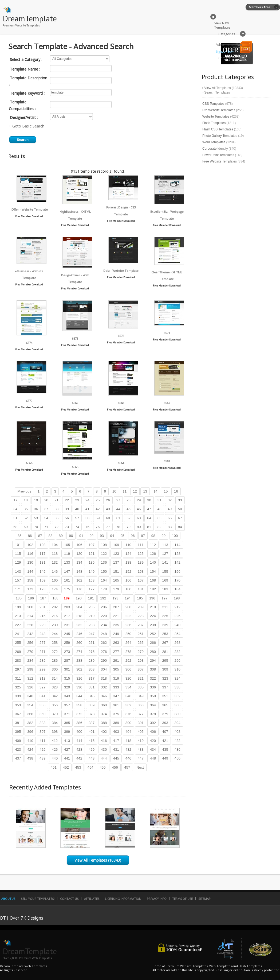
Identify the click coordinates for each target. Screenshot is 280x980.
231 (67, 625)
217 (67, 616)
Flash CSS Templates (218, 129)
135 (92, 562)
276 (104, 652)
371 (67, 714)
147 (67, 572)
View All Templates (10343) (98, 860)
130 (30, 562)
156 (178, 572)
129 (18, 562)
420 (153, 741)
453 (78, 767)
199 (18, 607)
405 (141, 732)
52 (26, 518)
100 (175, 536)
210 (153, 607)
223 (141, 616)
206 (104, 607)
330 (79, 687)
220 (104, 616)
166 (128, 580)
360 (104, 705)
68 (15, 527)
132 (55, 562)
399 (67, 732)
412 (55, 741)
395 (18, 732)
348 (128, 696)
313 (42, 678)
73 (67, 527)
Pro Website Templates (219, 110)
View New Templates (222, 25)
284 (30, 661)
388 (104, 723)
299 (42, 669)
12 (135, 491)
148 (79, 572)
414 (79, 741)
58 (87, 518)
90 (71, 536)
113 (165, 545)
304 (104, 669)
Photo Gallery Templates (220, 136)
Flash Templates (214, 123)
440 (55, 758)
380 (178, 714)
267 (165, 643)
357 (67, 705)
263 (116, 643)
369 (42, 714)
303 (92, 669)
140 (153, 562)
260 (79, 643)
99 (163, 536)
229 (42, 625)
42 (98, 509)
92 (92, 536)
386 (79, 723)
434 (153, 749)
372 (79, 714)
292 (128, 661)
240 (178, 625)
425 (42, 749)
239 (165, 625)
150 (104, 572)
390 (128, 723)
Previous (24, 491)
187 (43, 598)
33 (180, 500)
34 (15, 509)
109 (116, 545)
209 (141, 607)
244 (55, 634)
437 (18, 758)
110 (128, 545)
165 (116, 580)
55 (56, 518)
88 (50, 536)
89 (61, 536)
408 (178, 732)
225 (165, 616)
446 (128, 758)
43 (108, 509)
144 (30, 572)
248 (104, 634)
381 (18, 723)
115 (18, 554)
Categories (227, 34)
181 (141, 589)
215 (42, 616)
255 (18, 643)
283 (18, 661)
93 (102, 536)
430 (104, 749)
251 (141, 634)
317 (92, 678)
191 (91, 598)
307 (141, 669)
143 (18, 572)
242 (30, 634)
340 (30, 696)
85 (20, 536)
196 (152, 598)
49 (170, 509)
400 (79, 732)
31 (159, 500)
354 (30, 705)
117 (42, 554)
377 (141, 714)
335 (141, 687)
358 (79, 705)
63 (139, 518)
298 (30, 669)
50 (180, 509)
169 (165, 580)
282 (178, 652)
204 (79, 607)
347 (116, 696)
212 (178, 607)
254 (178, 634)
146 (55, 572)
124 (128, 554)
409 (18, 741)
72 (56, 527)
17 (15, 500)
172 (30, 589)
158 (30, 580)
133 (67, 562)
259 (67, 643)
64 (149, 518)
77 (108, 527)
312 (30, 678)
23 (77, 500)
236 (128, 625)
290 (104, 661)
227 (18, 625)
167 (141, 580)
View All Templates (218, 88)
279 (141, 652)
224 (153, 616)
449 (165, 758)
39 (67, 509)
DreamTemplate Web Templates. (24, 966)
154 (153, 572)
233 (92, 625)
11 (125, 491)
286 (55, 661)
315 (67, 678)
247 (92, 634)
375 (116, 714)
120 (79, 554)
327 (42, 687)
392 (153, 723)
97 (143, 536)
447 (141, 758)
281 (165, 652)
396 (30, 732)
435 (165, 749)
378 (153, 714)
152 (128, 572)
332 (104, 687)
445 (116, 758)
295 (165, 661)
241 (18, 634)
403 (116, 732)
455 (102, 767)
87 (40, 536)
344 (79, 696)
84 (180, 527)
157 (18, 580)
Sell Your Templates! (38, 899)
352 (178, 696)
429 (92, 749)
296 (178, 661)
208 (128, 607)
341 (42, 696)
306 (128, 669)
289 (92, 661)
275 (92, 652)
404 (128, 732)
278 (128, 652)
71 (46, 527)
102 (30, 545)
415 (92, 741)
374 (104, 714)
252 (153, 634)
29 (139, 500)
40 (77, 509)
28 (129, 500)
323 (165, 678)
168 (153, 580)
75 (87, 527)
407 (165, 732)
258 (55, 643)
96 (133, 536)
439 (42, 758)
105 (67, 545)
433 (141, 749)
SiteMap (204, 899)
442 (79, 758)
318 (104, 678)
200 (30, 607)
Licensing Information (123, 899)
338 (178, 687)
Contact (224, 58)
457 (127, 767)
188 (56, 598)
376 (128, 714)
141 (165, 562)
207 (116, 607)
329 (67, 687)
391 (141, 723)
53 (36, 518)
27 (118, 500)
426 (55, 749)
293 (141, 661)
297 (18, 669)
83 (170, 527)
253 (165, 634)
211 (165, 607)
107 (92, 545)
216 (55, 616)
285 (42, 661)
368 (30, 714)
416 (104, 741)
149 (92, 572)
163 (92, 580)
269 (18, 652)
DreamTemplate (30, 18)
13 (145, 491)
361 (116, 705)
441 (67, 758)
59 (98, 518)
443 (92, 758)
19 (36, 500)
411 (42, 741)
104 (55, 545)
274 (79, 652)
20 (46, 500)
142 (178, 562)
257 (42, 643)
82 (159, 527)
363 (141, 705)
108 (104, 545)
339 (18, 696)
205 (92, 607)
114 (178, 545)
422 (178, 741)
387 (92, 723)
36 (36, 509)
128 (178, 554)
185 (19, 598)
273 (67, 652)
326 (30, 687)
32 (170, 500)
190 (78, 598)
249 (116, 634)
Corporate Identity (215, 149)
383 (42, 723)
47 (149, 509)
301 (67, 669)
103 (42, 545)
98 (153, 536)
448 (153, 758)
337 (165, 687)
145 (42, 572)
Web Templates (220, 966)
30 (149, 500)
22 (67, 500)
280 (153, 652)
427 (67, 749)
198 (177, 598)
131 (42, 562)
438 (30, 758)
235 (116, 625)
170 (178, 580)
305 (116, 669)
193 (115, 598)
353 (18, 705)
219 (92, 616)
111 (141, 545)
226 (178, 616)
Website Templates (216, 117)
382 (30, 723)
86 (30, 536)
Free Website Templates (220, 161)
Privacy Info (157, 899)
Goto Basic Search (28, 126)
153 (141, 572)
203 (67, 607)
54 (46, 518)
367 (18, 714)
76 (98, 527)
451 (54, 767)
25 (98, 500)
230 (55, 625)
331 (92, 687)
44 (118, 509)
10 (114, 491)
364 (153, 705)
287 (67, 661)
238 (153, 625)
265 (141, 643)
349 (141, 696)
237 (141, 625)
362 (128, 705)
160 (55, 580)
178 (104, 589)
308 (153, 669)
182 (153, 589)
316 (79, 678)
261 (92, 643)
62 (129, 518)
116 (30, 554)
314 (55, 678)
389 (116, 723)
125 (141, 554)
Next (140, 767)
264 (128, 643)
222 (128, 616)
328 (55, 687)
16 (176, 491)
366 (178, 705)
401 (92, 732)
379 (165, 714)
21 (56, 500)
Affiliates (92, 899)
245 (67, 634)
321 (141, 678)
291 (116, 661)
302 (79, 669)
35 (26, 509)
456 (115, 767)
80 (139, 527)
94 (112, 536)
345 (92, 696)
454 (90, 767)
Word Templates (214, 142)
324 (178, 678)
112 (153, 545)
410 (30, 741)
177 (92, 589)
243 (42, 634)
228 (30, 625)
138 (128, 562)
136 (104, 562)
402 (104, 732)
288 (79, 661)
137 (116, 562)
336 (153, 687)
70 (36, 527)
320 (128, 678)
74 (77, 527)
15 (166, 491)
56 (67, 518)
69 (26, 527)
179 (116, 589)
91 (81, 536)
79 (129, 527)
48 (159, 509)
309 (165, 669)
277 (116, 652)
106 (79, 545)
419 (141, 741)
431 (116, 749)
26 (108, 500)
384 (55, 723)
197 (164, 598)
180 (128, 589)
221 (116, 616)
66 (170, 518)
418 (128, 741)
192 (103, 598)
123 (116, 554)
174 (55, 589)
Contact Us (69, 899)
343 (67, 696)
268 (178, 643)
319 (116, 678)
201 (42, 607)
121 (92, 554)
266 (153, 643)
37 (46, 509)
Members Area (259, 7)
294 (153, 661)
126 (153, 554)
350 (153, 696)
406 (153, 732)
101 (18, 545)
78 (118, 527)
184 (178, 589)
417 (116, 741)
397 (42, 732)
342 (55, 696)
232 (79, 625)
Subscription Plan (229, 45)
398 (55, 732)
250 (128, 634)
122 (104, 554)
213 (18, 616)
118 (55, 554)
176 (79, 589)
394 (178, 723)
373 (92, 714)
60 (108, 518)
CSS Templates (213, 104)
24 (87, 500)
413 (67, 741)
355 (42, 705)
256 (30, 643)
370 (55, 714)
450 (178, 758)
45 (129, 509)
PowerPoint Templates (218, 155)
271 (42, 652)
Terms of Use (182, 899)
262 (104, 643)
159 (42, 580)
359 (92, 705)
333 (116, 687)
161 (67, 580)
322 (153, 678)
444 (104, 758)
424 (30, 749)
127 (165, 554)
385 (67, 723)
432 (128, 749)
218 (79, 616)
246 (79, 634)
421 (165, 741)
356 (55, 705)
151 (116, 572)
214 (30, 616)
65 (159, 518)
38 (56, 509)
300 (55, 669)
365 (165, 705)
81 (149, 527)
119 (67, 554)
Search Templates (217, 92)
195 (140, 598)
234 (104, 625)
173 (42, 589)
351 (165, 696)
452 (66, 767)
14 (155, 491)
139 (141, 562)
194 (128, 598)
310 (178, 669)
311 (18, 678)
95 (122, 536)
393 (165, 723)
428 (79, 749)
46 (139, 509)
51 (15, 518)
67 (180, 518)
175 (67, 589)
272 (55, 652)
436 (178, 749)
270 (30, 652)
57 (77, 518)
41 (87, 509)
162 (79, 580)
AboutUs (8, 899)
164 (104, 580)
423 (18, 749)
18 (26, 500)
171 (18, 589)
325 (18, 687)
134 (79, 562)
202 (55, 607)
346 (104, 696)
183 (165, 589)
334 (128, 687)
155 (165, 572)
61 (118, 518)
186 (31, 598)
